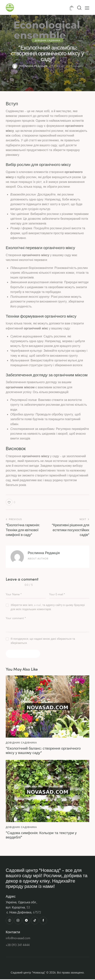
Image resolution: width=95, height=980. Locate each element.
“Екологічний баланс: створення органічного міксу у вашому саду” (45, 750)
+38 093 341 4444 (18, 946)
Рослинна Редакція (44, 552)
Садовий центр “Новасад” (28, 973)
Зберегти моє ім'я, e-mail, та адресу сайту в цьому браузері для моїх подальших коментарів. (48, 607)
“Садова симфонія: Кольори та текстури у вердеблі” (43, 835)
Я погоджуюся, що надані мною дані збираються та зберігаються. (43, 641)
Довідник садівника (47, 40)
